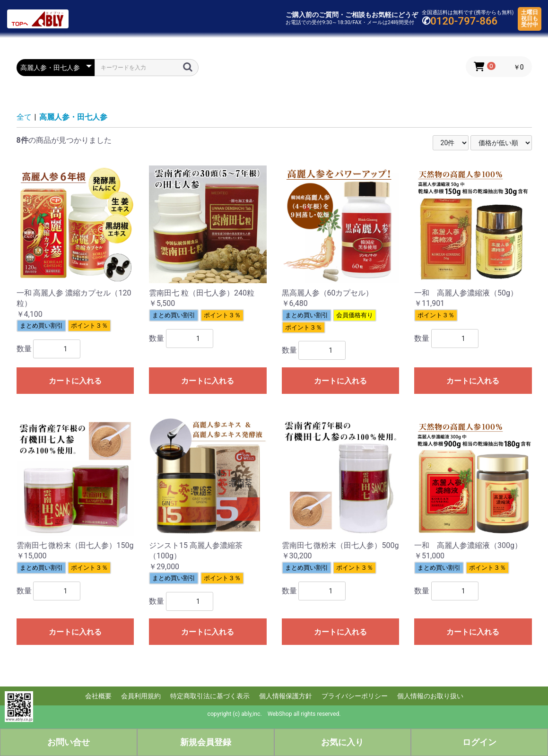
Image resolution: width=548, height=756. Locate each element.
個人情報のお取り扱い (430, 696)
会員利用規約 (141, 696)
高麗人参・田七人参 (73, 117)
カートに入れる (75, 381)
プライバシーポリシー (355, 696)
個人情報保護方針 (286, 696)
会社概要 (98, 696)
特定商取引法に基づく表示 (210, 696)
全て (24, 117)
